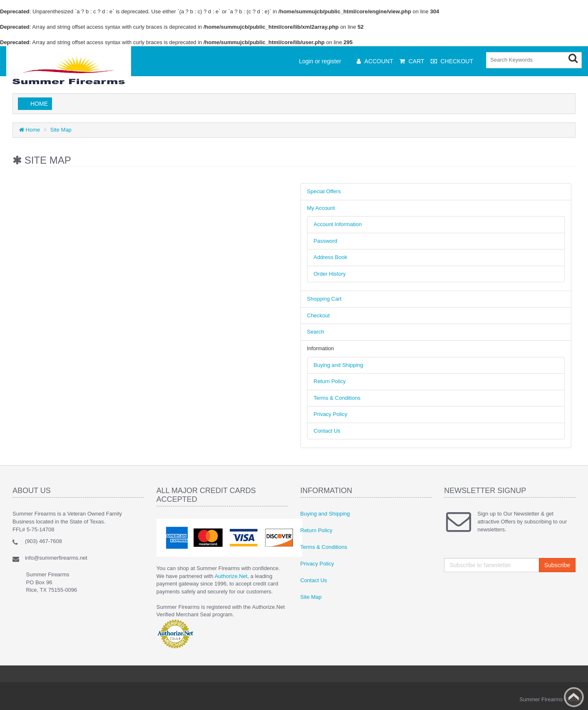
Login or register (320, 61)
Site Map (61, 130)
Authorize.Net (231, 576)
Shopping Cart (324, 299)
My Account (321, 208)
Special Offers (324, 191)
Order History (330, 274)
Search (316, 332)
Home (39, 104)
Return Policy (330, 381)
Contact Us (327, 431)
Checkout (319, 315)
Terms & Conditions (337, 398)
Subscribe (557, 565)
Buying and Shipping (339, 365)
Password (326, 241)
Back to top (574, 697)
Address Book (331, 257)
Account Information (338, 224)
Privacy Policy (331, 414)
